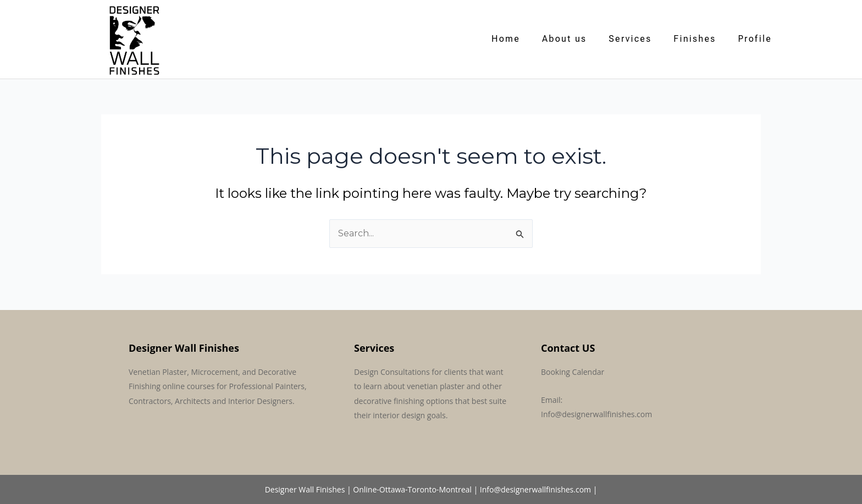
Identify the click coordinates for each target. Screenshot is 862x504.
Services (630, 39)
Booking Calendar (573, 372)
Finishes (695, 39)
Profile (755, 39)
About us (564, 39)
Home (506, 39)
